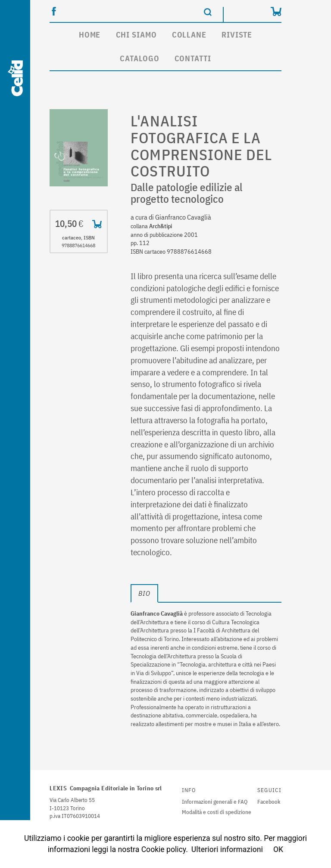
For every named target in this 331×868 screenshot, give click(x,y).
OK (278, 849)
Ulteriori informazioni (227, 849)
